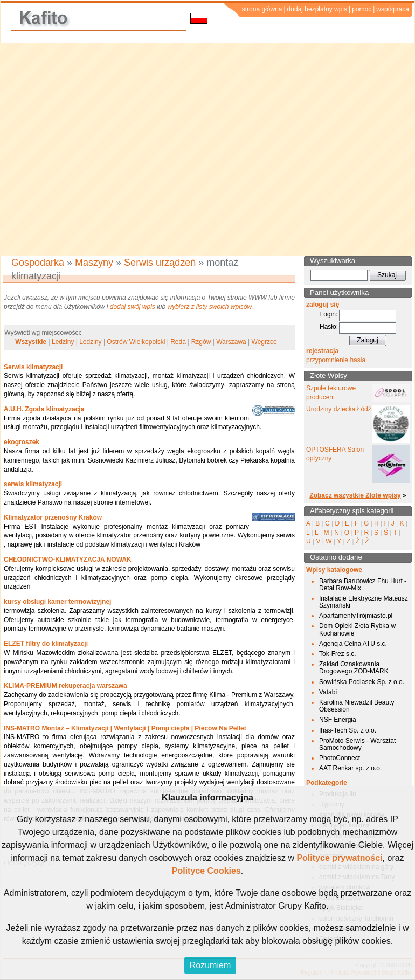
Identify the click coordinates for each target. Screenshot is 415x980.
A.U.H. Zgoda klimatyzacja (44, 409)
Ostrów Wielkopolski (136, 342)
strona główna (262, 9)
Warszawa (231, 342)
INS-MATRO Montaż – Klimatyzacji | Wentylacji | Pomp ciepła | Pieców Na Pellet (125, 728)
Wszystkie (31, 342)
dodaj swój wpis (133, 307)
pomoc (362, 9)
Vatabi (328, 692)
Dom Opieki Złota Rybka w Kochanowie (357, 629)
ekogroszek (22, 442)
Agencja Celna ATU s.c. (353, 644)
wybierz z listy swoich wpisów (210, 307)
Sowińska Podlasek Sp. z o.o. (362, 682)
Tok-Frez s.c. (338, 654)
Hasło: (329, 327)
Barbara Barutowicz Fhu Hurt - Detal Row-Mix (363, 585)
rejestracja (322, 351)
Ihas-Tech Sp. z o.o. (348, 730)
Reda (178, 342)
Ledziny (63, 342)
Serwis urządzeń (160, 263)
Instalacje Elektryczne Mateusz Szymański (364, 602)
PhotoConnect (340, 758)
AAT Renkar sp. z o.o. (350, 768)
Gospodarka (38, 263)
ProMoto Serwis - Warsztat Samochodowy (357, 744)
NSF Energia (338, 720)
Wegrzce (264, 342)
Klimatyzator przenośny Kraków (53, 517)
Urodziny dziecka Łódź (339, 409)
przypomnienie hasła (336, 360)
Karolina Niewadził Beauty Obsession (357, 706)
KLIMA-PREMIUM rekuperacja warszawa (65, 686)
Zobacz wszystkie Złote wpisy (355, 495)
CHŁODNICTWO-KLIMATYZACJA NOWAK (68, 560)
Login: (329, 314)
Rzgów (201, 342)
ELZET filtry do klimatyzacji (46, 644)
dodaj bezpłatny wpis (317, 9)
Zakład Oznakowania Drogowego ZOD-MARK (354, 668)
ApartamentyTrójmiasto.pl (356, 616)
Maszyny (94, 263)
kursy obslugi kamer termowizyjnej (57, 602)
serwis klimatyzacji (33, 484)
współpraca (393, 9)
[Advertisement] (101, 150)
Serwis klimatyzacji (33, 367)
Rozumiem (210, 965)
